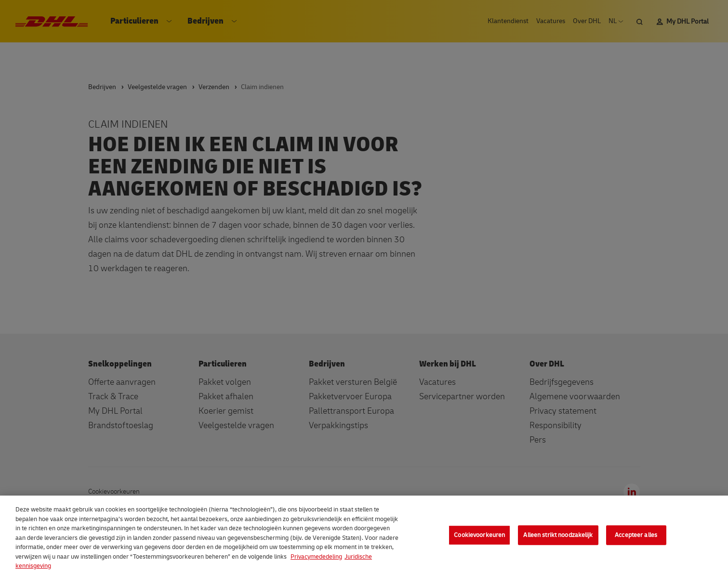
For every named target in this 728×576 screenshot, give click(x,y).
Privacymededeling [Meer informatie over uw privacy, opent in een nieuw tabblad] (316, 557)
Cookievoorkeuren (479, 535)
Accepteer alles (636, 535)
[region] (364, 536)
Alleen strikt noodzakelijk (558, 535)
